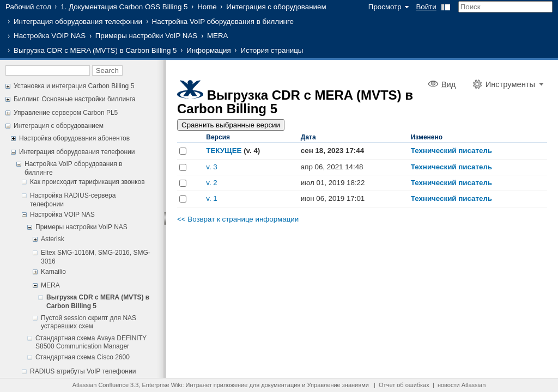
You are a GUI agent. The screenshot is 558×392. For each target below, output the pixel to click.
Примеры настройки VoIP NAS (147, 36)
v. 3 (212, 167)
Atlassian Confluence (101, 385)
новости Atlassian (462, 385)
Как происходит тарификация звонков (87, 182)
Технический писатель (451, 151)
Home (207, 7)
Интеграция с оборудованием (276, 7)
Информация (209, 50)
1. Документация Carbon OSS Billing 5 (124, 7)
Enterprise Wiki (162, 385)
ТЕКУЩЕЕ (224, 151)
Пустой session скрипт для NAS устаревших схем (89, 322)
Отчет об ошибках (404, 385)
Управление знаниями (338, 385)
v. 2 (212, 183)
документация (281, 385)
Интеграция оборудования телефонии (78, 22)
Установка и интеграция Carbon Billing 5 (74, 86)
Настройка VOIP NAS (50, 36)
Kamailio (53, 272)
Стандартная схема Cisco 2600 (83, 357)
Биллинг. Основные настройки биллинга (75, 99)
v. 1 (212, 198)
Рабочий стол (28, 7)
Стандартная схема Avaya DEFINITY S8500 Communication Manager (91, 342)
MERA (218, 36)
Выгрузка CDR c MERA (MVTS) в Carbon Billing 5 (95, 50)
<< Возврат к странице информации (238, 219)
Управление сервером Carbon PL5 (66, 113)
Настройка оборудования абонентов (74, 138)
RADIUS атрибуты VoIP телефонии (83, 371)
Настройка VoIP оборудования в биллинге (223, 22)
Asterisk (53, 239)
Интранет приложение (217, 385)
